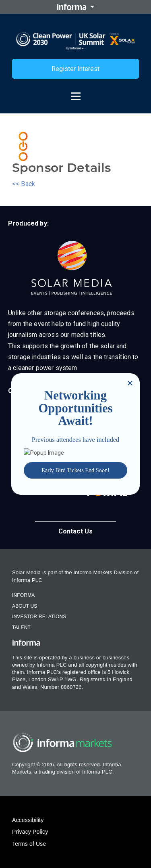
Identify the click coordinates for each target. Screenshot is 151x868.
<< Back (24, 184)
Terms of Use (29, 844)
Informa (23, 595)
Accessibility (28, 820)
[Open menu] (76, 92)
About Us (25, 606)
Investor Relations (39, 617)
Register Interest (75, 69)
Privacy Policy (30, 832)
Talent (21, 627)
